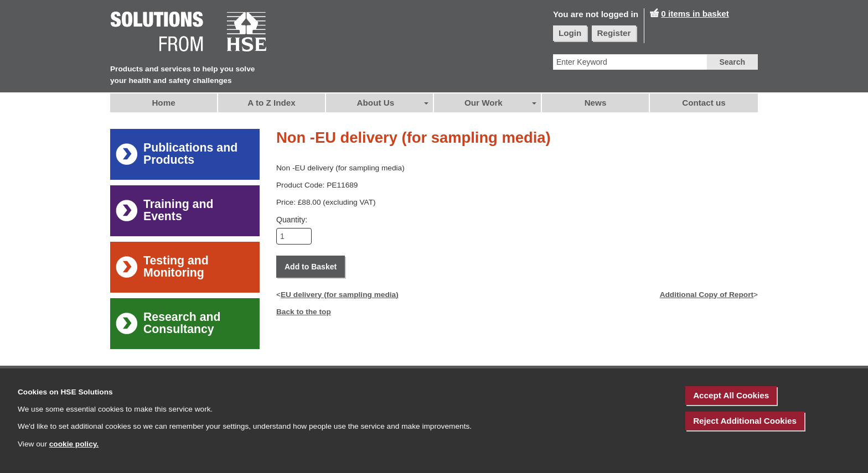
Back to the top (304, 312)
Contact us (704, 103)
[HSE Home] (189, 32)
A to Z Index (271, 103)
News (596, 103)
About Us (376, 103)
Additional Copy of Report (707, 295)
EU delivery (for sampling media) (340, 295)
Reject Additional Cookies (745, 421)
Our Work (484, 103)
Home (163, 103)
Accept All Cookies (731, 395)
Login (570, 33)
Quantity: (292, 220)
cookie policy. (74, 444)
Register (614, 33)
